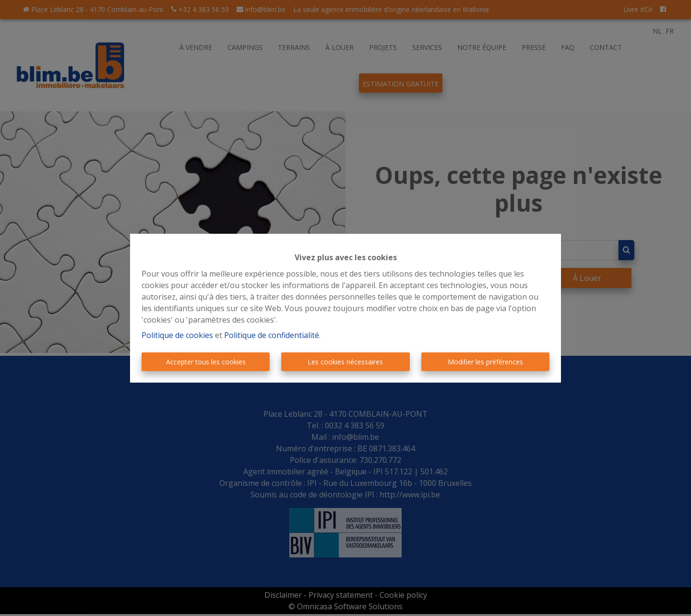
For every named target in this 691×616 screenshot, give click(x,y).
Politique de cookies (177, 335)
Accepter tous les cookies (206, 362)
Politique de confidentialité (272, 335)
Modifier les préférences (485, 362)
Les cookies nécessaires (345, 362)
